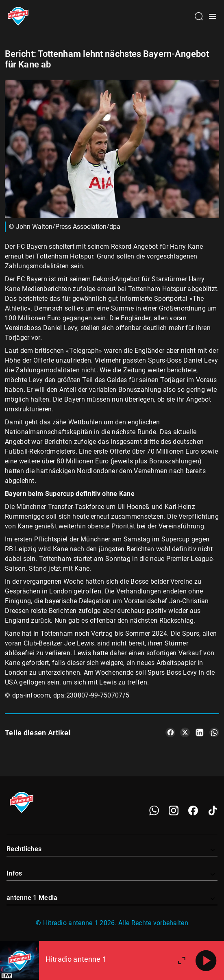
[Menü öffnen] (213, 16)
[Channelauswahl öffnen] (199, 16)
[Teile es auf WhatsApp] (214, 732)
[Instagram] (174, 811)
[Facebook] (193, 811)
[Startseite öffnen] (18, 16)
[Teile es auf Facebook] (170, 732)
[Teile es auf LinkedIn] (200, 732)
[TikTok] (213, 811)
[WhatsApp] (154, 811)
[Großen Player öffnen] (182, 960)
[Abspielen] (206, 960)
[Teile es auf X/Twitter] (185, 732)
